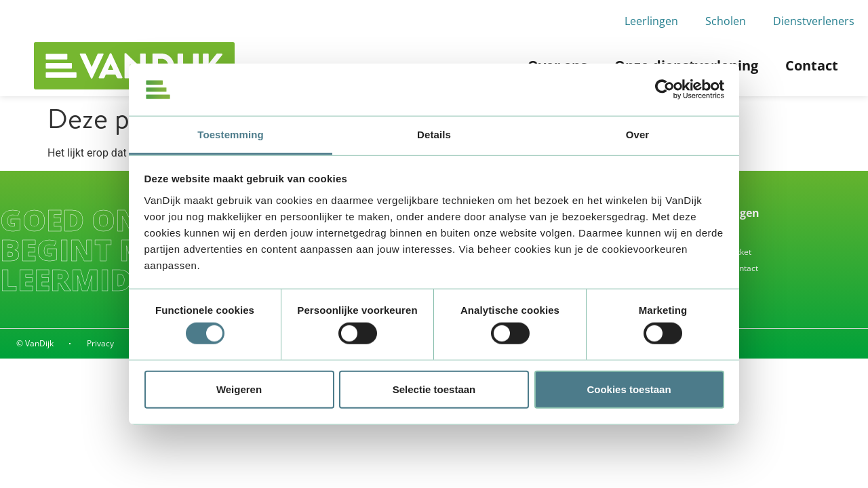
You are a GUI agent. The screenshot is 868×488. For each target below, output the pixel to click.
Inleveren (695, 236)
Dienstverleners (814, 21)
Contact (812, 65)
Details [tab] (434, 135)
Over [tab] (638, 135)
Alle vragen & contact (718, 268)
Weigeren (239, 389)
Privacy (101, 343)
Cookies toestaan (629, 389)
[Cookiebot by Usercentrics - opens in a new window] (665, 89)
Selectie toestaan (434, 389)
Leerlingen (651, 21)
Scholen (726, 21)
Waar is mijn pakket (714, 252)
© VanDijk (35, 343)
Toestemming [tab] (231, 135)
